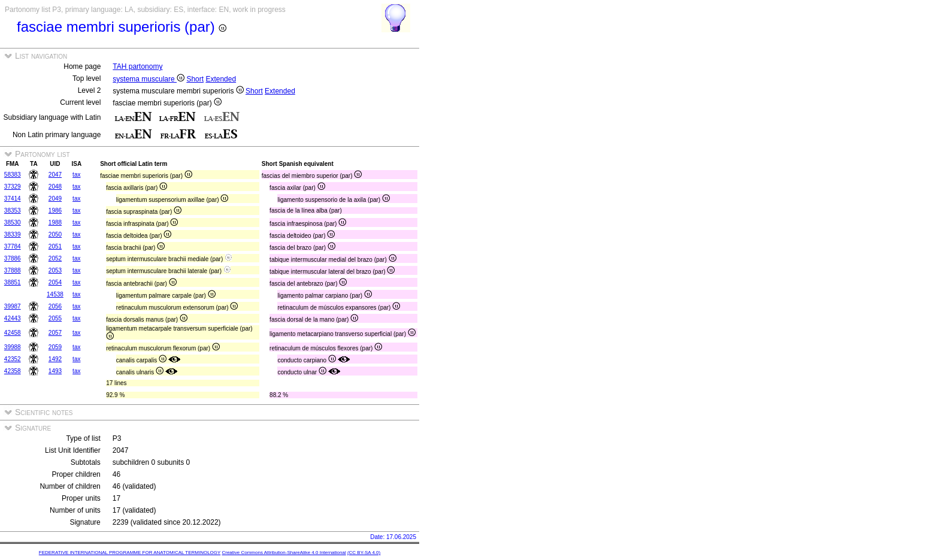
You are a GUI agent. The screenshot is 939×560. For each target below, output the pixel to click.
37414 (13, 199)
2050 (55, 234)
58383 (13, 175)
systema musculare (149, 79)
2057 (55, 333)
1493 (55, 371)
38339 (13, 234)
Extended (221, 79)
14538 (55, 294)
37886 (13, 258)
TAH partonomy (137, 66)
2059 (55, 347)
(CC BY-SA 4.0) (364, 553)
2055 (55, 318)
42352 (13, 359)
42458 (13, 333)
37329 (13, 187)
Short (195, 79)
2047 (55, 175)
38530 (13, 223)
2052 (55, 258)
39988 (13, 347)
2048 (55, 187)
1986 (55, 211)
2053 (55, 270)
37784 (13, 246)
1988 (55, 223)
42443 (13, 318)
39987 (13, 306)
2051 (55, 246)
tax (76, 175)
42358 (13, 371)
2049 (55, 199)
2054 (55, 282)
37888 (13, 270)
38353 (13, 211)
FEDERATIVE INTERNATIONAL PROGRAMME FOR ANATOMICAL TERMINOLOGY (130, 553)
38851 (13, 282)
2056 (55, 306)
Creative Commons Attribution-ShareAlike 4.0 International (284, 553)
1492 (55, 359)
